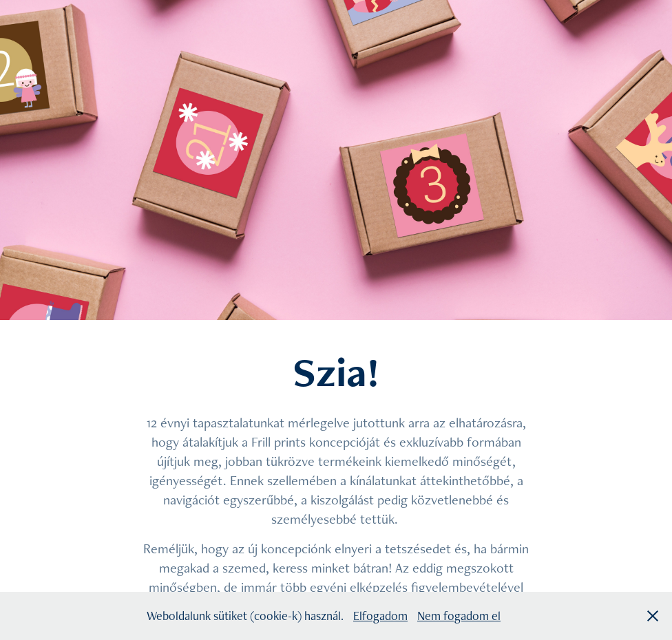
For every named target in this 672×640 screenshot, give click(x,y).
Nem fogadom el (459, 616)
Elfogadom (380, 616)
